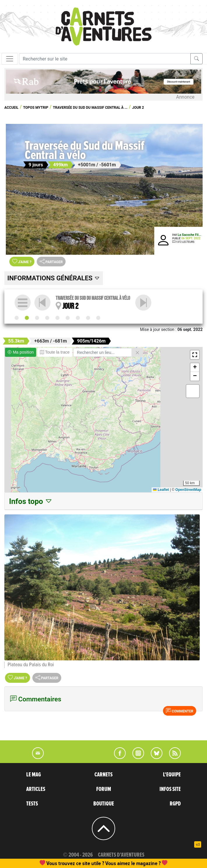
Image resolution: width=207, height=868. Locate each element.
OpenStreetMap (188, 490)
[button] (195, 355)
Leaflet (161, 490)
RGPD (175, 804)
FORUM (104, 789)
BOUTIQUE (104, 804)
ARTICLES (36, 789)
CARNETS (103, 775)
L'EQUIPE (172, 775)
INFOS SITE (170, 789)
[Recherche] (105, 59)
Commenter (180, 711)
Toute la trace (55, 352)
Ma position (21, 352)
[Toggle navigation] (10, 59)
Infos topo (31, 501)
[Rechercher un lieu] (102, 352)
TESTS (32, 804)
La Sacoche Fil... (189, 235)
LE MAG (34, 775)
